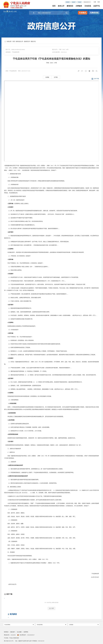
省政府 (74, 2)
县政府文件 (27, 41)
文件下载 (95, 79)
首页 (54, 6)
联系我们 (6, 632)
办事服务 (79, 6)
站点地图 (19, 632)
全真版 (47, 77)
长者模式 (83, 13)
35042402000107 (31, 635)
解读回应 (70, 6)
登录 (99, 2)
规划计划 (33, 41)
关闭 (51, 608)
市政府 (80, 2)
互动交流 (88, 6)
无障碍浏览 (94, 13)
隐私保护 (13, 632)
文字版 (56, 77)
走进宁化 (97, 6)
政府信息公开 (19, 41)
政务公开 (61, 6)
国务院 (68, 2)
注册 (95, 2)
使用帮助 (26, 632)
